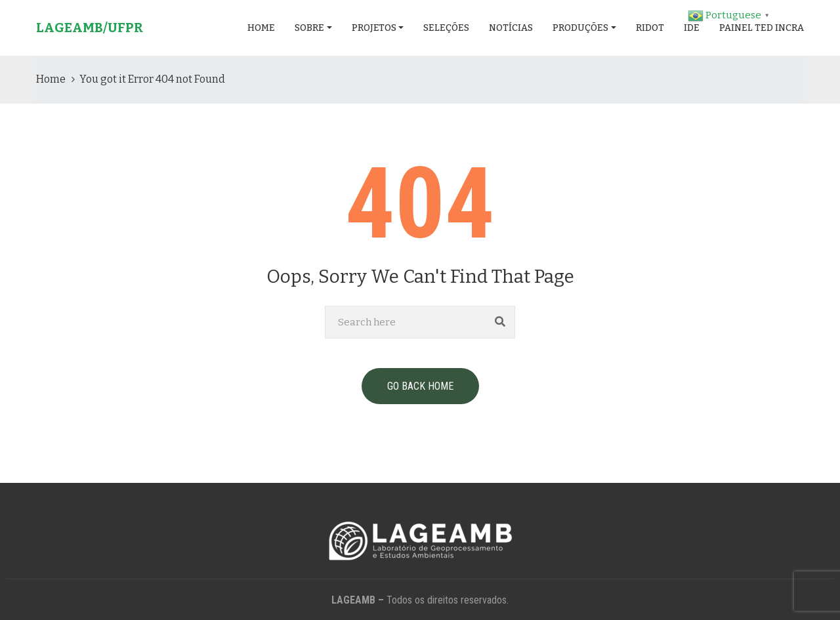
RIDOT (650, 28)
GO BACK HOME (420, 386)
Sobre (309, 28)
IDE (692, 28)
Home (261, 28)
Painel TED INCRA (762, 28)
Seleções (446, 28)
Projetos (374, 28)
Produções (580, 28)
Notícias (511, 28)
